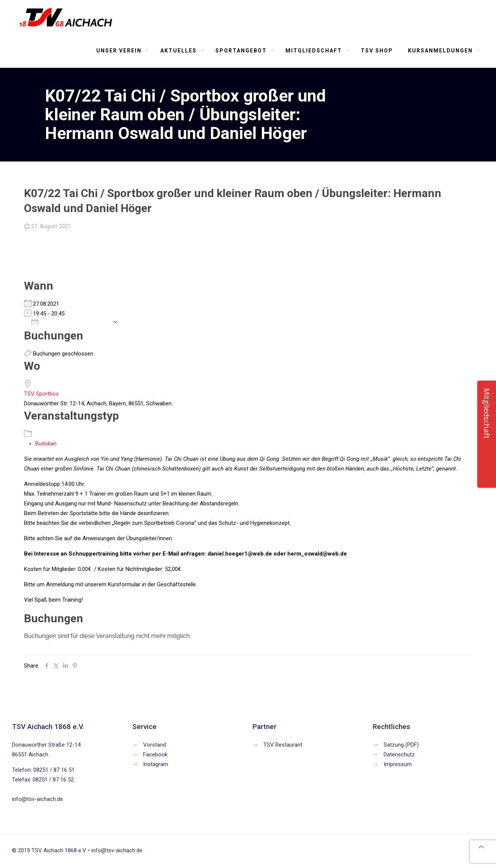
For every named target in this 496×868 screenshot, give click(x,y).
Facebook (155, 754)
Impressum (398, 764)
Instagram (156, 764)
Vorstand (155, 745)
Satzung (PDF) (401, 745)
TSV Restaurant (283, 745)
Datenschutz (399, 754)
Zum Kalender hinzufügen (70, 322)
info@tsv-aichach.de (37, 799)
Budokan (46, 444)
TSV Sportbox (41, 394)
